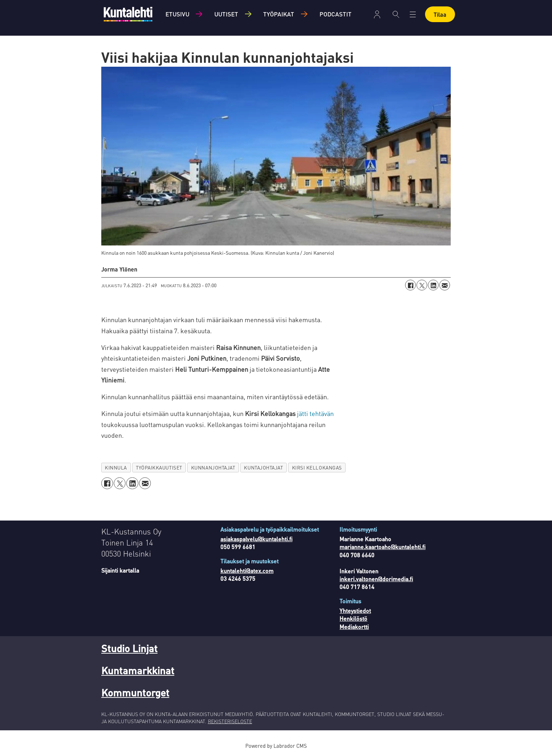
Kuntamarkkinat (138, 670)
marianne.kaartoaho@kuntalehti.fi (382, 547)
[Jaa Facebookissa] (410, 285)
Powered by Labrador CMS (276, 746)
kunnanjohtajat (213, 468)
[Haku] (396, 14)
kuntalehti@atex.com (247, 571)
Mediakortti (354, 627)
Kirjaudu (377, 14)
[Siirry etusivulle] (128, 14)
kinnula (116, 468)
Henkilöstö (353, 618)
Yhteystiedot (355, 611)
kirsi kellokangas (317, 468)
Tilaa (440, 14)
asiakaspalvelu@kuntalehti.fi (256, 539)
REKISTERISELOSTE (230, 721)
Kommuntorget (135, 692)
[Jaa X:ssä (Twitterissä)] (422, 285)
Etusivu (177, 14)
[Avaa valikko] (413, 14)
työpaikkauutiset (159, 468)
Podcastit (336, 14)
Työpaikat (279, 14)
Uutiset (226, 14)
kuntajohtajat (263, 468)
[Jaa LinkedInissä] (433, 285)
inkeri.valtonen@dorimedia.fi (376, 579)
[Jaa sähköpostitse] (445, 285)
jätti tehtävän (315, 413)
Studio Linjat (129, 648)
